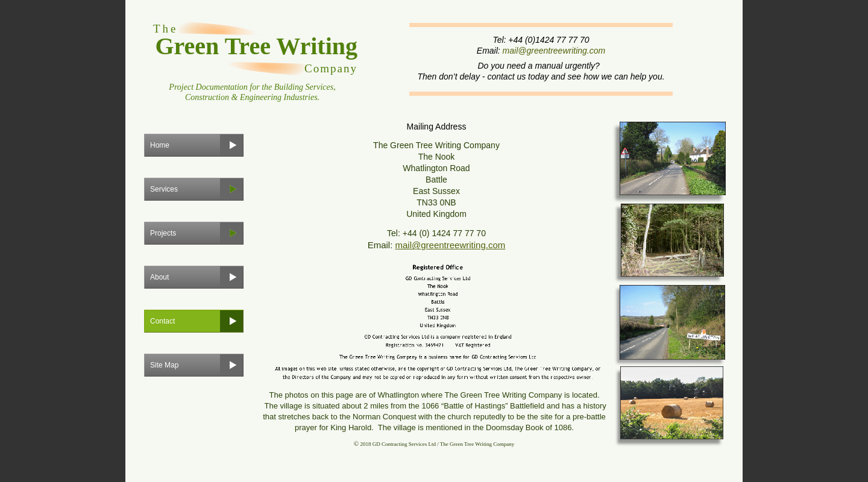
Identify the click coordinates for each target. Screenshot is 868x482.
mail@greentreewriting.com (554, 51)
